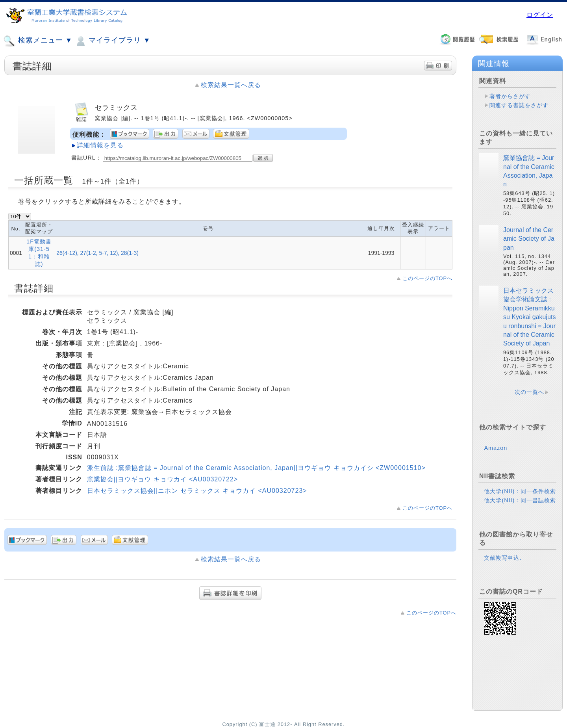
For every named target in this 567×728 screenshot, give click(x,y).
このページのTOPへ (427, 278)
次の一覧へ (529, 392)
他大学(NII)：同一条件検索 (520, 491)
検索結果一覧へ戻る (231, 85)
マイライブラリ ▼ (112, 41)
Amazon (496, 448)
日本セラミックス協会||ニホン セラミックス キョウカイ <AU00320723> (197, 491)
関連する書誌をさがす (519, 105)
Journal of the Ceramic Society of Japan (529, 239)
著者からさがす (510, 96)
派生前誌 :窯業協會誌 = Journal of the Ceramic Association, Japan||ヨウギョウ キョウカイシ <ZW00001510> (256, 468)
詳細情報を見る (100, 145)
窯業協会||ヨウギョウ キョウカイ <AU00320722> (162, 479)
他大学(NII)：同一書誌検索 (520, 500)
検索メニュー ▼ (38, 41)
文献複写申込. (503, 558)
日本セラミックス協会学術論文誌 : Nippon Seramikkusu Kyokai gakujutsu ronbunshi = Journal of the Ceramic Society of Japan (529, 317)
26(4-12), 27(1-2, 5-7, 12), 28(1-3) (97, 253)
